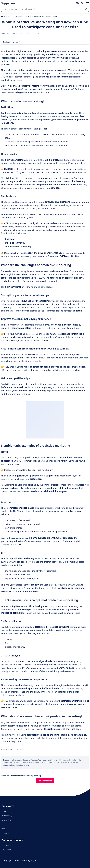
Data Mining (20, 16)
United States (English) (25, 860)
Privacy (5, 811)
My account (6, 845)
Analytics (9, 16)
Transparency (7, 816)
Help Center (7, 850)
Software (5, 833)
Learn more (25, 765)
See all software (45, 781)
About (4, 829)
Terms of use (7, 820)
